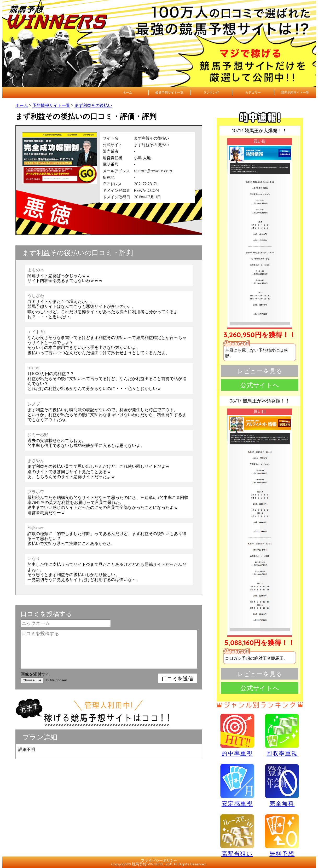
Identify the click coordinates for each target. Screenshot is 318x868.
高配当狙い (237, 835)
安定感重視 (237, 785)
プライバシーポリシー (159, 860)
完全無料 (282, 786)
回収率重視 (282, 735)
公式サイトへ (260, 385)
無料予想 (282, 835)
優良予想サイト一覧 (169, 92)
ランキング (211, 92)
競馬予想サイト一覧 (295, 92)
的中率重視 (237, 735)
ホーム (128, 92)
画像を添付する (35, 674)
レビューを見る (260, 371)
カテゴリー (253, 92)
